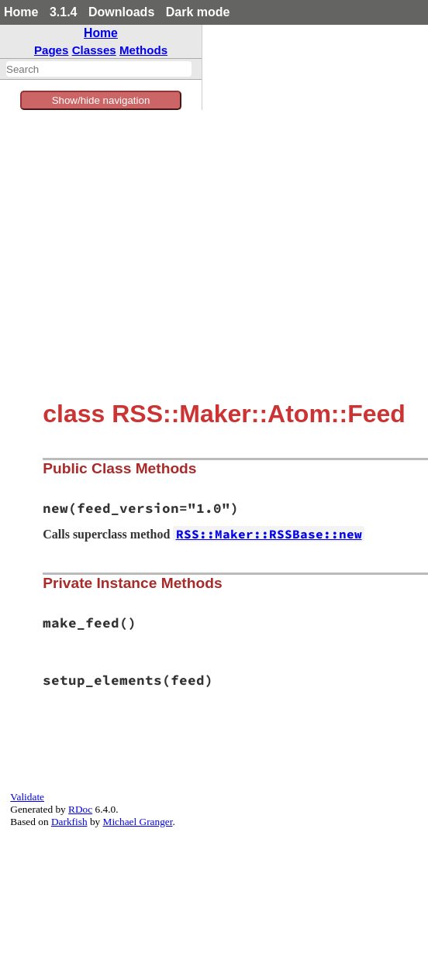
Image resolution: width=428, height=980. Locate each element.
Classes (94, 50)
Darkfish (69, 822)
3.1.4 (64, 12)
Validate (27, 797)
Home (21, 12)
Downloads (121, 12)
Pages (52, 50)
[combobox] (99, 69)
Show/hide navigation (101, 100)
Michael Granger (138, 822)
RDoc (80, 809)
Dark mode (198, 12)
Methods (143, 50)
